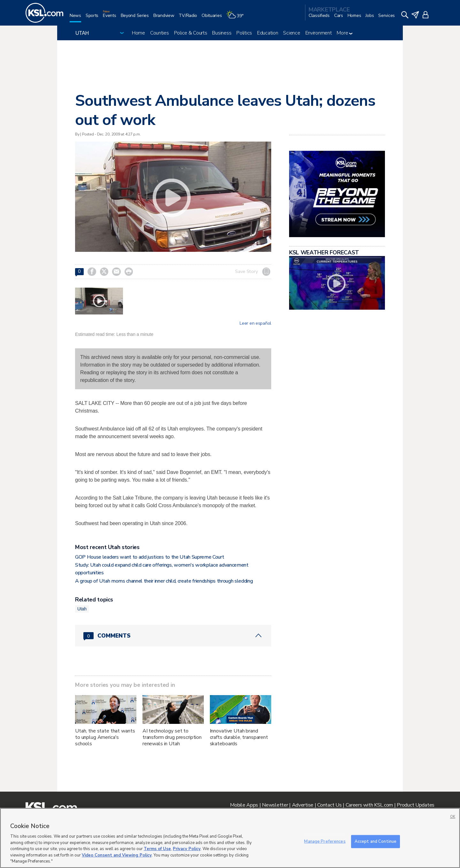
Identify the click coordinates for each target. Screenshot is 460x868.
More (345, 33)
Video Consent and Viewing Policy (117, 855)
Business (222, 33)
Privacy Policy (187, 849)
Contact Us (329, 805)
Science (291, 33)
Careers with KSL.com (369, 805)
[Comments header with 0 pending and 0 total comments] (173, 636)
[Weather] (237, 18)
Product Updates (416, 805)
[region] (230, 838)
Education (268, 33)
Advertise (303, 805)
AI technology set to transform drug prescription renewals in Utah (172, 737)
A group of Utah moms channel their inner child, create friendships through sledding (164, 581)
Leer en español (255, 323)
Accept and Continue (376, 841)
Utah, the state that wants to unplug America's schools (105, 737)
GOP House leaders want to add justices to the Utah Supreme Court (150, 557)
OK (453, 817)
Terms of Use (157, 849)
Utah (82, 609)
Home (138, 33)
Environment (319, 33)
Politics (244, 33)
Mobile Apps (244, 805)
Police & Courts (191, 33)
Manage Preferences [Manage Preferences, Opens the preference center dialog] (325, 841)
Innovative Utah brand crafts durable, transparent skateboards (239, 737)
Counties (160, 33)
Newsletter (275, 805)
